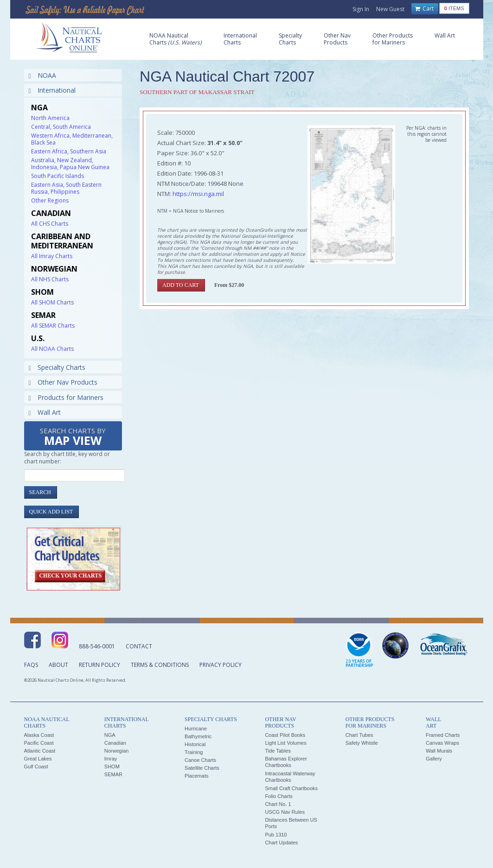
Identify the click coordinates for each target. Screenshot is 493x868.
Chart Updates (281, 843)
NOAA (42, 75)
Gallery (434, 759)
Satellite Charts (202, 768)
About (58, 665)
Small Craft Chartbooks (291, 788)
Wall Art (45, 412)
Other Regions (50, 200)
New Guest (390, 9)
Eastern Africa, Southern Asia (69, 151)
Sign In (361, 9)
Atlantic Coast (40, 751)
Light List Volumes (285, 743)
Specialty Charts (57, 367)
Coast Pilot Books (285, 735)
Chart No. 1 (278, 804)
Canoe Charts (200, 760)
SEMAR (113, 774)
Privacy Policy (221, 665)
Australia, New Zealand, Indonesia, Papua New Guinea (70, 164)
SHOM (112, 767)
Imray (111, 759)
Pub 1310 (276, 835)
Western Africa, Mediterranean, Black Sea (72, 139)
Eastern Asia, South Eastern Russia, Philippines (66, 188)
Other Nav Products (63, 382)
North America (50, 118)
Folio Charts (279, 796)
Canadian (115, 743)
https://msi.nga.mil (198, 194)
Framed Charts (443, 735)
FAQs (31, 665)
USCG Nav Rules (285, 812)
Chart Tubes (359, 735)
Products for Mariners (66, 397)
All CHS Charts (50, 224)
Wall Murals (439, 751)
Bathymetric (198, 736)
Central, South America (61, 127)
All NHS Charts (50, 279)
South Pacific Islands (58, 176)
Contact (139, 646)
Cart (424, 9)
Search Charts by (73, 437)
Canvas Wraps (442, 743)
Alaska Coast (39, 735)
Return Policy (99, 665)
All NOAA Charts (52, 349)
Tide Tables (278, 751)
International (52, 90)
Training (194, 752)
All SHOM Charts (52, 302)
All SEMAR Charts (53, 326)
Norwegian (117, 751)
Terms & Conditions (160, 665)
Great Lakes (38, 759)
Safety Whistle (362, 743)
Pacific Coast (39, 743)
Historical (195, 744)
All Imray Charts (52, 256)
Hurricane (196, 729)
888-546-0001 (97, 646)
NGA (110, 735)
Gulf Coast (36, 767)
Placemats (196, 776)
